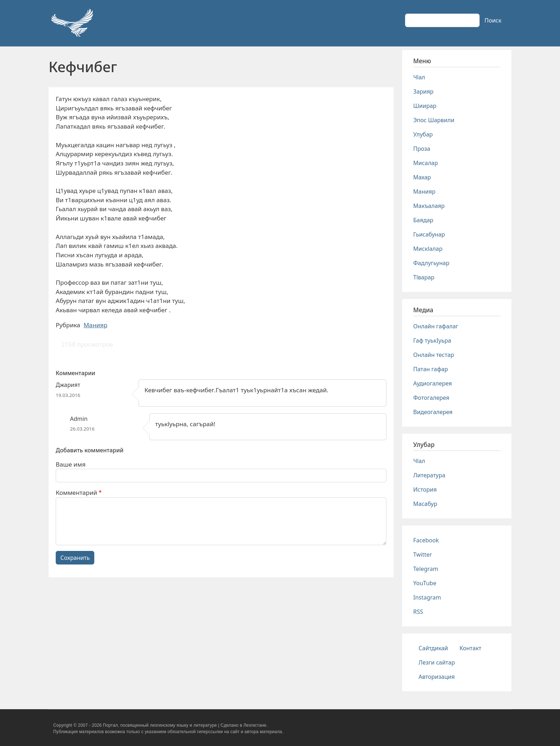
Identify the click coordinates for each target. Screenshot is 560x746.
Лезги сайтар (437, 662)
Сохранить (75, 558)
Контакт (471, 648)
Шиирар (425, 106)
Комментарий (76, 493)
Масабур (425, 504)
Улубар (423, 134)
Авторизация (437, 677)
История (425, 489)
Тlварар (424, 277)
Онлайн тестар (434, 355)
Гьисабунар (429, 234)
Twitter (422, 554)
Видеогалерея (433, 412)
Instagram (427, 597)
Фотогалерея (431, 398)
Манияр (96, 325)
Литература (429, 475)
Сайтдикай (433, 648)
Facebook (426, 540)
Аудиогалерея (432, 383)
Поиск (493, 20)
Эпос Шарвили (434, 120)
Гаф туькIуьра (432, 340)
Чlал (419, 77)
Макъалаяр (429, 206)
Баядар (423, 220)
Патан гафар (431, 369)
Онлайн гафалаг (436, 326)
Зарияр (423, 91)
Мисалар (426, 163)
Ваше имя (71, 464)
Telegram (426, 569)
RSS (418, 612)
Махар (422, 177)
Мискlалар (428, 249)
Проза (422, 149)
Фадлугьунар (431, 263)
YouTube (425, 583)
